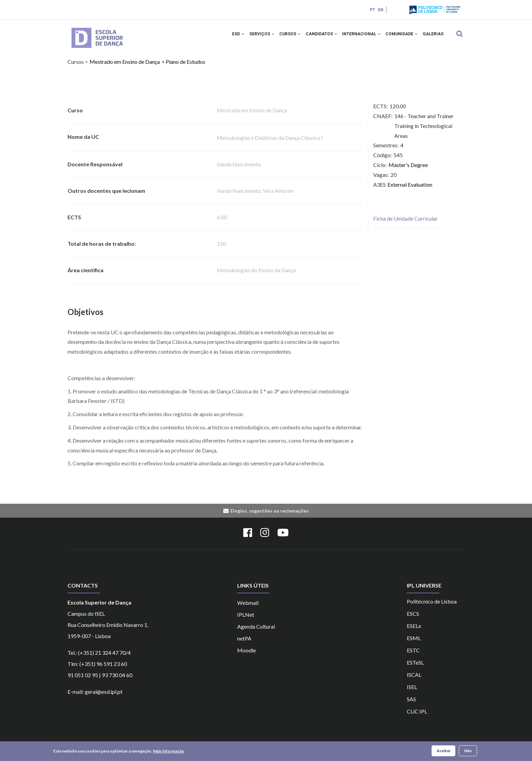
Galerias (432, 37)
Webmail (248, 608)
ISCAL (414, 680)
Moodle (246, 656)
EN (380, 10)
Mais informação (169, 751)
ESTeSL (415, 668)
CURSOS (281, 37)
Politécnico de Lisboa (432, 607)
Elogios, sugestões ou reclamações (270, 516)
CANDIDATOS (315, 37)
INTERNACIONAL (357, 37)
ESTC (413, 656)
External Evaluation (410, 190)
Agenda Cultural (256, 632)
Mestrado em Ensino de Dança (125, 67)
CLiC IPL (417, 717)
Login (396, 10)
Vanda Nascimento (239, 170)
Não (468, 751)
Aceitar (444, 751)
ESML (414, 643)
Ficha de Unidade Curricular (405, 224)
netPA (244, 644)
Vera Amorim (278, 196)
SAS (411, 704)
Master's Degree (408, 171)
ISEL (412, 692)
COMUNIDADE (399, 37)
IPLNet (246, 620)
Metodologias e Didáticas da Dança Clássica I (270, 143)
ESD (226, 37)
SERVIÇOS (251, 37)
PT (372, 10)
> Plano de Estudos (183, 67)
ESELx (414, 631)
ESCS (413, 619)
